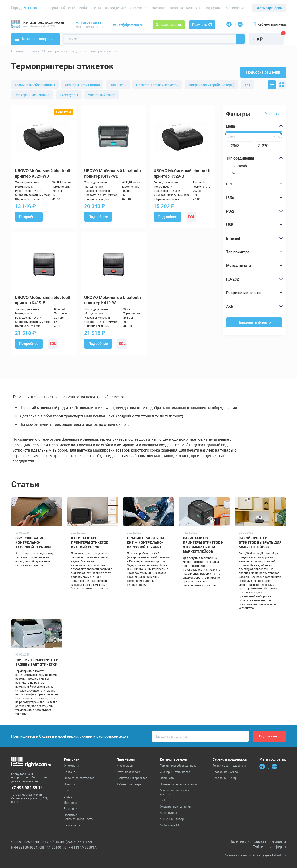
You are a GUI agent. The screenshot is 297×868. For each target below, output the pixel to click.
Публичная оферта (269, 847)
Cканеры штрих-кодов (82, 85)
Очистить (272, 114)
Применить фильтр (254, 322)
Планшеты (118, 85)
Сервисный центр (62, 8)
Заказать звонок (169, 25)
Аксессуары (69, 95)
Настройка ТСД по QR (228, 772)
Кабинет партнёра (270, 24)
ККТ (247, 85)
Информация (125, 766)
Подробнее (29, 217)
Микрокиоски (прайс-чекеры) (211, 85)
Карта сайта (72, 825)
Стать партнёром (269, 8)
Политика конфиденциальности (79, 817)
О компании (139, 8)
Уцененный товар (102, 95)
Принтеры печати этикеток (157, 85)
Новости (176, 8)
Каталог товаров (33, 39)
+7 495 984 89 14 (89, 23)
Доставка (159, 8)
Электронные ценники (32, 95)
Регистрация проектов (132, 778)
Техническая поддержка (229, 766)
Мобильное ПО (90, 8)
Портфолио (214, 8)
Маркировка (236, 8)
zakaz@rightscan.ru (128, 25)
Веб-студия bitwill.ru (269, 855)
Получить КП (202, 25)
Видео (68, 796)
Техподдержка (116, 8)
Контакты (194, 8)
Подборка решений (263, 72)
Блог (67, 790)
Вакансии (70, 809)
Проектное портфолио (79, 778)
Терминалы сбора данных (35, 85)
